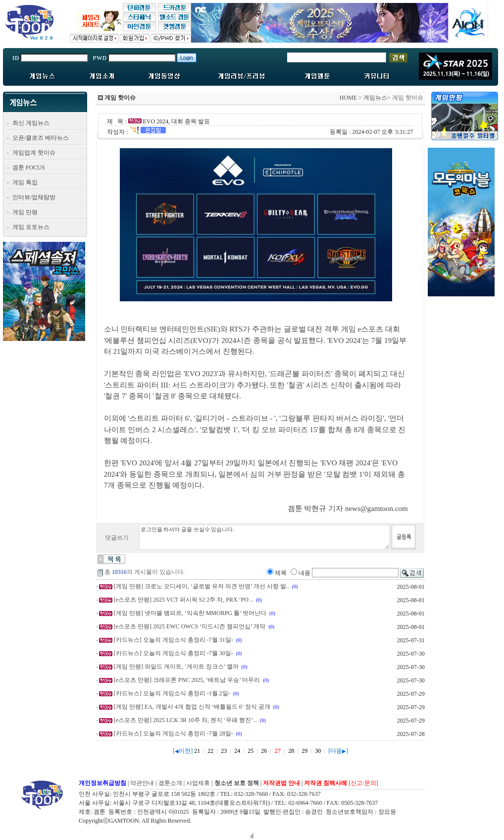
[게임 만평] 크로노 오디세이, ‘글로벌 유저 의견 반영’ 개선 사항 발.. (202, 586)
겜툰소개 (170, 783)
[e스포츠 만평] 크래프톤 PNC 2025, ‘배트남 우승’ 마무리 (187, 680)
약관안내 (142, 783)
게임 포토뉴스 (31, 227)
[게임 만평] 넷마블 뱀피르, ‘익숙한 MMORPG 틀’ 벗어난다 (190, 613)
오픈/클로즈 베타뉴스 (41, 138)
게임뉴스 (375, 98)
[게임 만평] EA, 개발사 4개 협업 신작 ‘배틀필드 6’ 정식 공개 (192, 707)
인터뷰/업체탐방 (34, 197)
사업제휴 (198, 783)
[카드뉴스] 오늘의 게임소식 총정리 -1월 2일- (172, 693)
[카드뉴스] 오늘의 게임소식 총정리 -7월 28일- (174, 733)
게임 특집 (25, 182)
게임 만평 (25, 212)
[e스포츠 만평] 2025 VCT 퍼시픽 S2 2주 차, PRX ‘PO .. (183, 600)
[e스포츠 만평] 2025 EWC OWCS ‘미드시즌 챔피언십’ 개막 (190, 626)
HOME (348, 98)
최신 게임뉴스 (31, 123)
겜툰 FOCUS (29, 168)
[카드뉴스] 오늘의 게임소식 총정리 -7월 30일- (174, 653)
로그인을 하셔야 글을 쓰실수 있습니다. (264, 537)
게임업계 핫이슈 (34, 153)
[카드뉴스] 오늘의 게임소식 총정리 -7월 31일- (174, 640)
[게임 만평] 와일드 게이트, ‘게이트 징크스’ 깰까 (176, 667)
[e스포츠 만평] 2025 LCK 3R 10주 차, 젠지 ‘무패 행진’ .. (185, 720)
